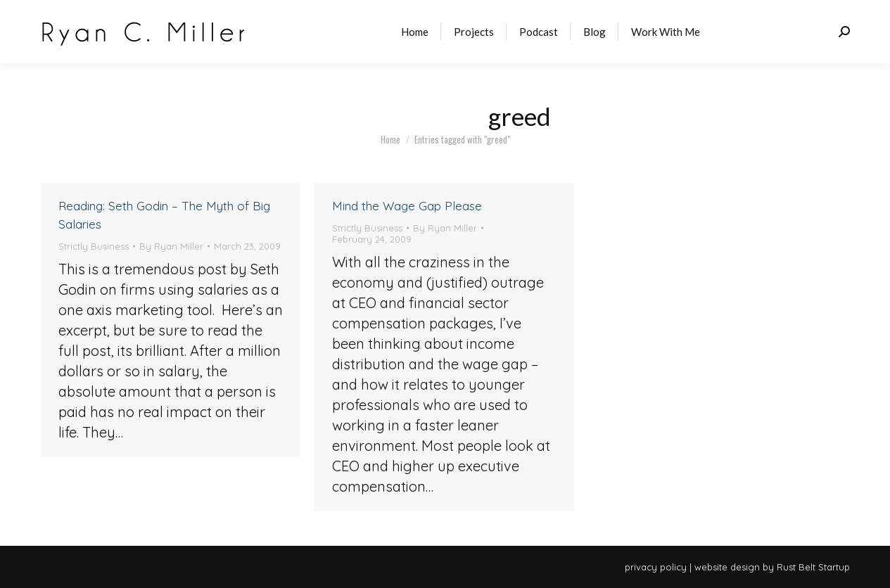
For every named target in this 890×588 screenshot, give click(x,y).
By (171, 246)
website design (727, 567)
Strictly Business (94, 246)
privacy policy (656, 567)
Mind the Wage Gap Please (407, 206)
